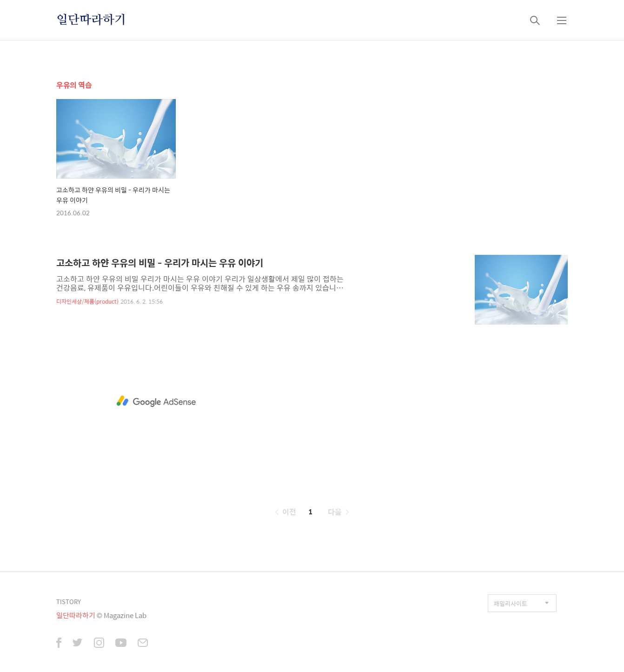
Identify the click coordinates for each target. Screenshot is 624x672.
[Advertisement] (156, 401)
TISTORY (69, 602)
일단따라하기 (91, 20)
